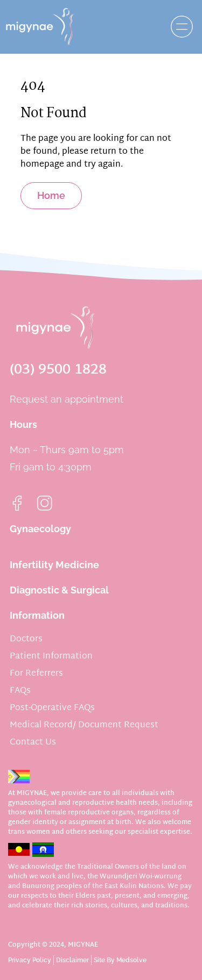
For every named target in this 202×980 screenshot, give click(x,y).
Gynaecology (40, 529)
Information (37, 615)
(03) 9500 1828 (58, 370)
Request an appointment (67, 399)
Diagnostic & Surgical (59, 590)
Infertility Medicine (54, 565)
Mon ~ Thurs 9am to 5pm (67, 450)
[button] (179, 27)
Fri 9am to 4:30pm (51, 467)
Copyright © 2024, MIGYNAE (53, 945)
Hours (23, 424)
